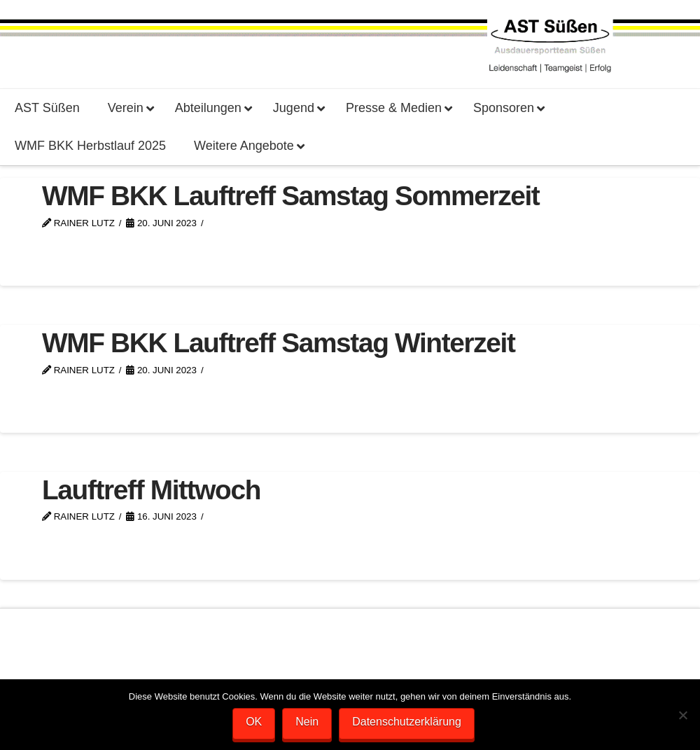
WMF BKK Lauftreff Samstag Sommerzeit (290, 196)
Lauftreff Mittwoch (151, 490)
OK (254, 722)
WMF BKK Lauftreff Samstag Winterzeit (279, 343)
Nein (307, 722)
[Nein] (682, 715)
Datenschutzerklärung (407, 722)
